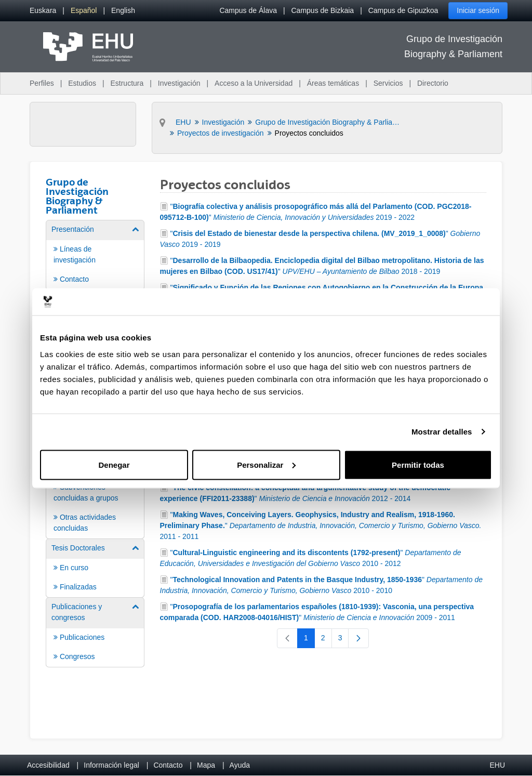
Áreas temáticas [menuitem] (333, 83)
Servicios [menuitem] (388, 83)
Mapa (206, 765)
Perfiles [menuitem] (42, 83)
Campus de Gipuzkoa (403, 10)
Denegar (114, 464)
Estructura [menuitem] (127, 83)
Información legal (111, 765)
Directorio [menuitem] (433, 83)
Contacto (168, 765)
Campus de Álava (248, 10)
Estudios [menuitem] (82, 83)
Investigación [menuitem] (179, 83)
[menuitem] (43, 11)
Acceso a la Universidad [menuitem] (254, 83)
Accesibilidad (48, 765)
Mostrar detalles (442, 432)
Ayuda (240, 765)
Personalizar (266, 464)
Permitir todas (418, 464)
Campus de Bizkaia (323, 10)
